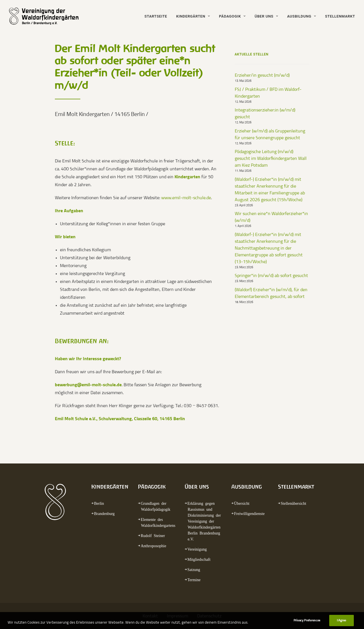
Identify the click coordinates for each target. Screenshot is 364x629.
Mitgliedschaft (199, 559)
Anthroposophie (154, 546)
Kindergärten (193, 16)
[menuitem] (158, 16)
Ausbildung (301, 16)
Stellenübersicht (294, 503)
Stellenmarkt (340, 16)
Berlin (99, 503)
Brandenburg (105, 513)
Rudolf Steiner (153, 535)
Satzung (194, 569)
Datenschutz (209, 616)
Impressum (177, 616)
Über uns (266, 16)
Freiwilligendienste (249, 513)
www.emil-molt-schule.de (186, 198)
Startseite (156, 16)
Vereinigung (197, 549)
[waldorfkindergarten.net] (48, 16)
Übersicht (242, 503)
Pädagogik (232, 16)
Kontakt (150, 616)
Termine (194, 579)
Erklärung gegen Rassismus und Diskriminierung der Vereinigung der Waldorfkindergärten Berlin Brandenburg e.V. (204, 521)
